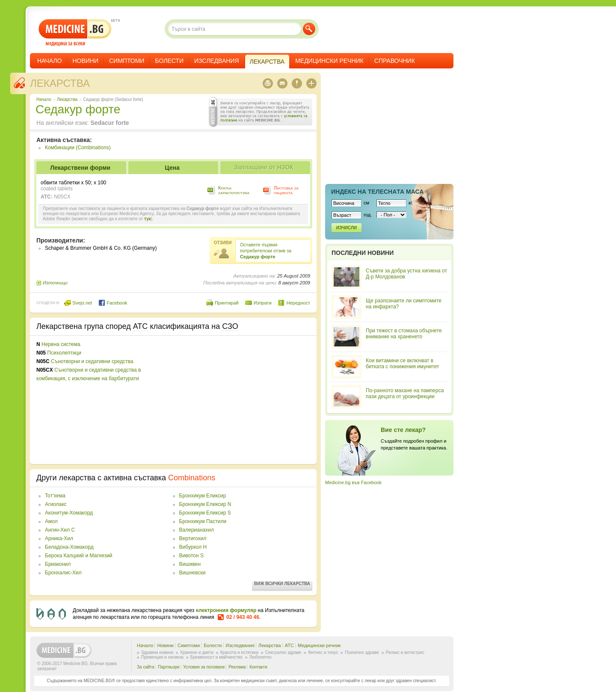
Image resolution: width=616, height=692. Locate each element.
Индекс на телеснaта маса (377, 192)
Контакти (258, 667)
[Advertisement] (240, 400)
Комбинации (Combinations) (78, 148)
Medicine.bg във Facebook (353, 482)
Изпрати (263, 303)
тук (148, 219)
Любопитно (261, 657)
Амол (51, 521)
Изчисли (346, 228)
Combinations (192, 478)
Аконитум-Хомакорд (69, 513)
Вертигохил (193, 538)
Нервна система (61, 344)
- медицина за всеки (75, 33)
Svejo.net (78, 303)
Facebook (113, 303)
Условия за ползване (204, 667)
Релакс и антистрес (405, 652)
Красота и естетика (239, 652)
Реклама (237, 667)
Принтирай (227, 303)
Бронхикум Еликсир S (205, 513)
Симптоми (127, 61)
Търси (309, 29)
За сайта (146, 667)
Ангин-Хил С (60, 530)
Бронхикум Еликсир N (205, 504)
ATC (289, 645)
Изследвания (217, 61)
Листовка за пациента (286, 190)
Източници (55, 283)
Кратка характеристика (234, 190)
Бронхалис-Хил (63, 573)
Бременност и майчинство (216, 657)
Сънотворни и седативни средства (92, 361)
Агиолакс (56, 504)
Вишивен (190, 564)
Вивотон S (191, 556)
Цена (172, 168)
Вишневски (192, 573)
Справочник (395, 61)
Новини (85, 61)
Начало (49, 61)
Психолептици (64, 353)
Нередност (298, 303)
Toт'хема (55, 496)
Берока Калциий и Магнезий (79, 556)
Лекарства (60, 83)
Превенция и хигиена (162, 657)
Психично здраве (362, 652)
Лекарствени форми (80, 168)
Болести (169, 61)
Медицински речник (329, 61)
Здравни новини (157, 652)
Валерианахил (197, 530)
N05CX (62, 197)
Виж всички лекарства (282, 584)
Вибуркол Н (193, 547)
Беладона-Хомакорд (69, 547)
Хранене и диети (197, 652)
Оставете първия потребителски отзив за (266, 251)
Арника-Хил (59, 538)
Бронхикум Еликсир (203, 496)
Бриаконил (58, 564)
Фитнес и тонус (323, 652)
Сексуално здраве (283, 652)
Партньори (169, 667)
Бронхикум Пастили (203, 521)
